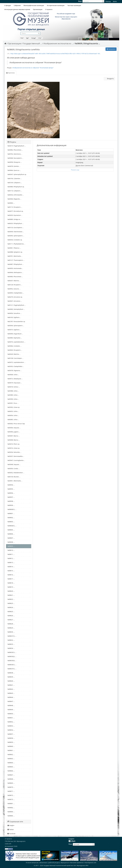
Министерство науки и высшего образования (66, 18)
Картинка (10, 73)
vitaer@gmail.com (90, 863)
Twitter (11, 829)
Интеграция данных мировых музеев (17, 9)
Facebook (11, 834)
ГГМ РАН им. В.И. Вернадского (15, 841)
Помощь (108, 1)
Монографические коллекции (34, 5)
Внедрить (110, 79)
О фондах (8, 5)
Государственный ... (32, 43)
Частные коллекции (74, 5)
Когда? (34, 38)
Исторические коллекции (56, 5)
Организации (38, 9)
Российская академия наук (66, 14)
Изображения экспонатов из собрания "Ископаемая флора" (33, 68)
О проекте (49, 9)
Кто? (40, 38)
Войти (115, 1)
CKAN (72, 841)
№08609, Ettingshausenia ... (87, 43)
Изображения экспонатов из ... (58, 43)
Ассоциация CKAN (11, 846)
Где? (27, 38)
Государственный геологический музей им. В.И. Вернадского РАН (66, 865)
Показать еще (75, 170)
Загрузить (111, 49)
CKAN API (8, 844)
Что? (22, 38)
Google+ (11, 825)
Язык (80, 1)
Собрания (17, 5)
